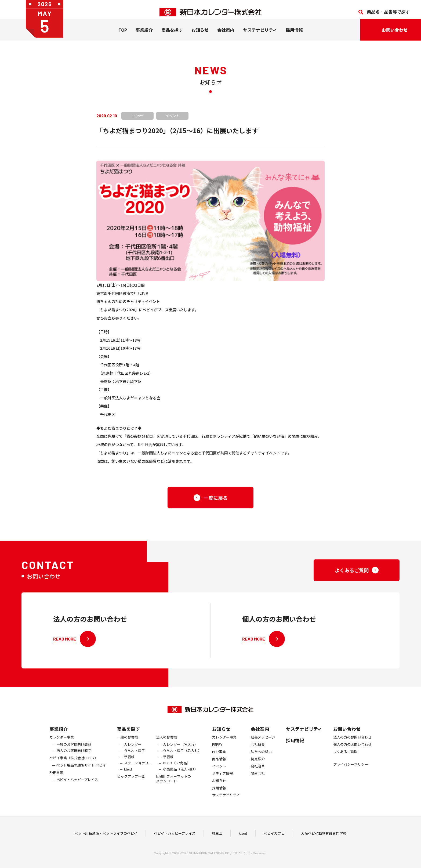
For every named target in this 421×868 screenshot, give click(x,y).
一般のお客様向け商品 (74, 749)
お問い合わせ (347, 733)
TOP (123, 35)
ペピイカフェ (274, 835)
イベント (219, 770)
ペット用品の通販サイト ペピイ (81, 769)
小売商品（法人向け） (180, 773)
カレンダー (133, 749)
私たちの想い (261, 756)
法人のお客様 (166, 742)
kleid (128, 773)
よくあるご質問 (345, 756)
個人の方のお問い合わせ (352, 749)
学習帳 (129, 761)
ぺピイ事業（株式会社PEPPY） (74, 762)
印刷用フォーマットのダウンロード (173, 783)
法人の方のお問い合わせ (352, 742)
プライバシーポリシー (351, 768)
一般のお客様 (128, 742)
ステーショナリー (138, 767)
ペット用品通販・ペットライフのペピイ (106, 835)
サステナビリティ (260, 35)
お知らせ (200, 35)
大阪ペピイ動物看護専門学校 (324, 835)
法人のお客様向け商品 (74, 755)
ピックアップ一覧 (131, 781)
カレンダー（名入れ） (180, 749)
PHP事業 (56, 777)
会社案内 (226, 35)
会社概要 (258, 749)
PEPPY (217, 749)
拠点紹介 (258, 763)
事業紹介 (144, 35)
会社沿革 (258, 770)
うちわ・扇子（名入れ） (182, 755)
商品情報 (219, 763)
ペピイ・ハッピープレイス (77, 784)
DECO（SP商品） (177, 767)
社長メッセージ (263, 742)
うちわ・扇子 (135, 755)
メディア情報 (222, 778)
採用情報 (294, 35)
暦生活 (217, 835)
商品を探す (128, 733)
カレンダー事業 (62, 742)
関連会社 (258, 778)
